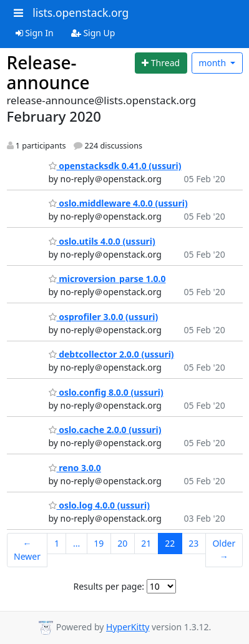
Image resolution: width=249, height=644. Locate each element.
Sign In (35, 33)
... (76, 543)
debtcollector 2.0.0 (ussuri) (111, 354)
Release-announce (48, 72)
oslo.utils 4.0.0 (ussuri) (102, 241)
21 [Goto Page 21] (146, 543)
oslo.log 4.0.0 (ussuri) (99, 505)
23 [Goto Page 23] (193, 543)
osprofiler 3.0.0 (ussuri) (104, 317)
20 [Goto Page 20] (122, 543)
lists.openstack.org (81, 12)
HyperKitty (128, 627)
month (213, 63)
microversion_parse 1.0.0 (107, 279)
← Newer (27, 550)
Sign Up (93, 33)
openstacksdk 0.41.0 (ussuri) (115, 166)
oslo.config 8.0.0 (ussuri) (106, 392)
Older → (224, 550)
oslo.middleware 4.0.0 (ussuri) (118, 203)
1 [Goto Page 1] (57, 543)
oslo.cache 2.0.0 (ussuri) (105, 430)
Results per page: (109, 586)
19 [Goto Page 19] (99, 543)
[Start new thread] (161, 63)
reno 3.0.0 (75, 468)
